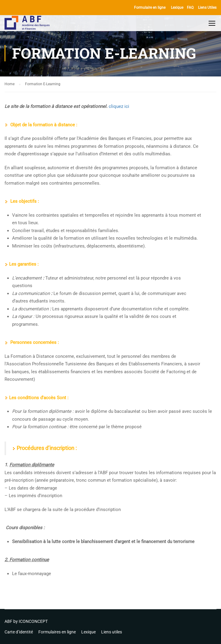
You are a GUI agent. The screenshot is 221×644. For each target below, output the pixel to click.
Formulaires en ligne (57, 632)
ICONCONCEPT (33, 621)
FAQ (190, 8)
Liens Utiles (207, 8)
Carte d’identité (19, 632)
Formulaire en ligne (150, 8)
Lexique (177, 8)
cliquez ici (119, 108)
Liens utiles (112, 632)
